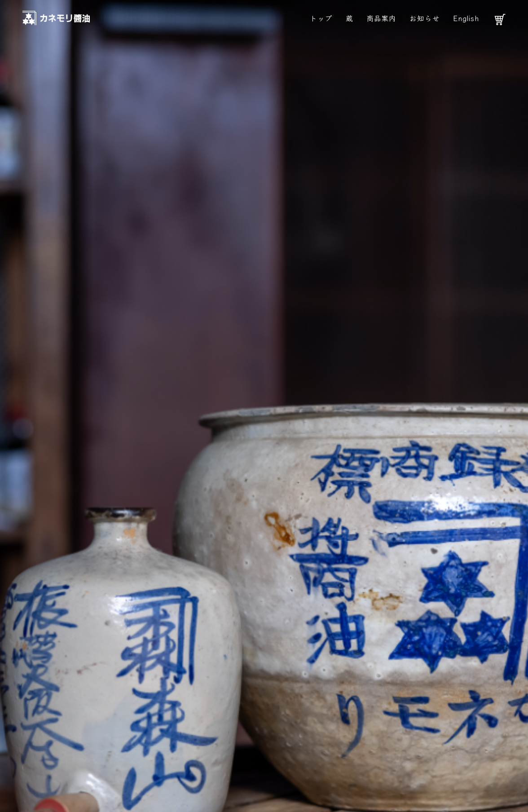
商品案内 (381, 18)
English (466, 18)
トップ (321, 18)
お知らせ (425, 18)
